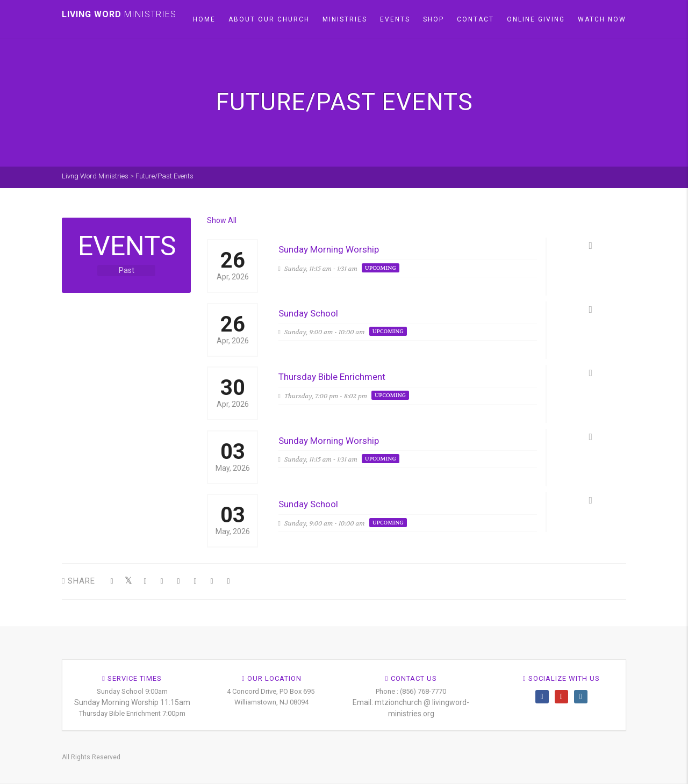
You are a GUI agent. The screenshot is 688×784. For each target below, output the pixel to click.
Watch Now (602, 19)
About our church (269, 19)
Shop (433, 19)
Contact (475, 19)
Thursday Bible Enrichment (332, 377)
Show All (222, 220)
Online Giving (536, 19)
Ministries (345, 19)
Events (395, 19)
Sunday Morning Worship (329, 249)
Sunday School (308, 313)
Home (204, 19)
